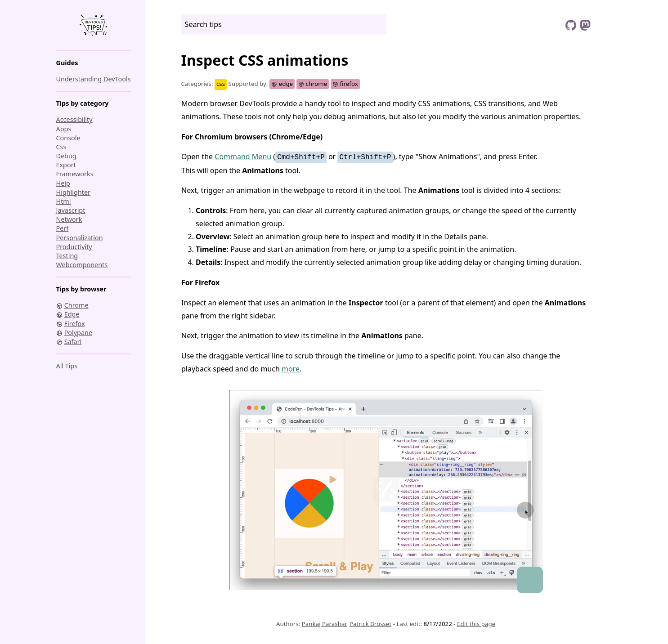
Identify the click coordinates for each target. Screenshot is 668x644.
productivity (74, 247)
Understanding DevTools (94, 79)
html (64, 201)
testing (67, 256)
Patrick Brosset (370, 624)
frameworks (75, 174)
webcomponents (82, 265)
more (291, 369)
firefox (345, 84)
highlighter (74, 192)
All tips (67, 366)
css (61, 147)
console (68, 138)
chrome (313, 84)
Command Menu (243, 157)
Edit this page (476, 624)
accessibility (74, 119)
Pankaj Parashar (324, 624)
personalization (80, 238)
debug (66, 156)
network (69, 219)
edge (282, 84)
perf (63, 228)
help (63, 183)
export (66, 165)
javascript (71, 210)
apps (64, 129)
